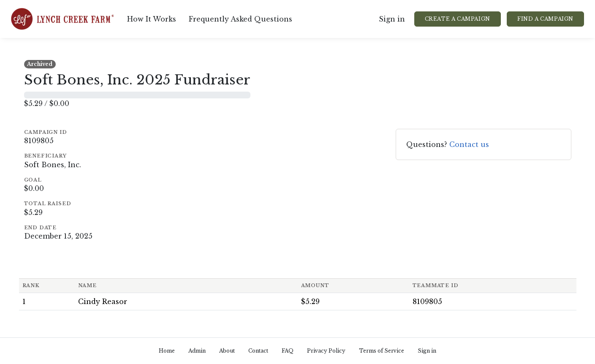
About (227, 351)
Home (167, 351)
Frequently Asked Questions (240, 19)
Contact (258, 351)
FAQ (288, 351)
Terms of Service (382, 351)
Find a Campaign (545, 19)
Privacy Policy (326, 351)
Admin (197, 351)
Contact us (469, 144)
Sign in (392, 19)
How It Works (152, 19)
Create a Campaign (458, 19)
